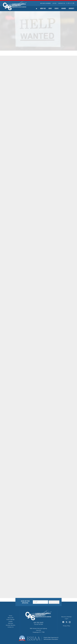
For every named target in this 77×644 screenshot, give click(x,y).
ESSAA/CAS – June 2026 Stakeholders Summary (64, 116)
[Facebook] (69, 3)
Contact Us (62, 3)
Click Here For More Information (15, 310)
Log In (54, 3)
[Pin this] (21, 586)
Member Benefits (10, 625)
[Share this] (11, 586)
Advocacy (11, 623)
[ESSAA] (38, 638)
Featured (23, 45)
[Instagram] (72, 3)
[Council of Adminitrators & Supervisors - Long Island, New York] (15, 5)
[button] (67, 3)
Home (10, 616)
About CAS (11, 618)
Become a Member (46, 3)
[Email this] (7, 586)
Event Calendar (10, 620)
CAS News (18, 45)
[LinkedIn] (74, 3)
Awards (10, 621)
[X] (70, 3)
